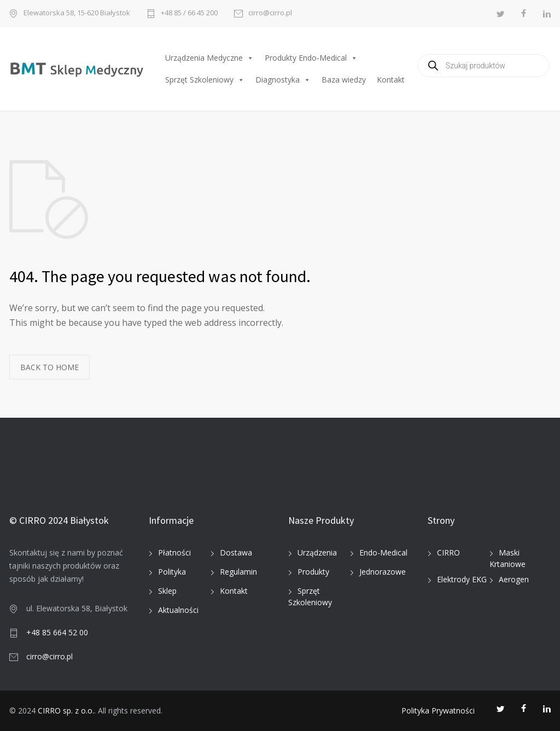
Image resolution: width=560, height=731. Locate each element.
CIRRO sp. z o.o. (66, 710)
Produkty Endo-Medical (311, 58)
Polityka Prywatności (438, 710)
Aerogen (514, 579)
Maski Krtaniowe (507, 558)
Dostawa (236, 552)
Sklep (167, 591)
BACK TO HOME (49, 367)
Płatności (174, 552)
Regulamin (238, 572)
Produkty (313, 572)
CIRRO (448, 552)
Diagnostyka (283, 80)
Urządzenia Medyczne (209, 58)
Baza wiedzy (344, 80)
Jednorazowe (383, 572)
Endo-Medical (383, 552)
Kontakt (391, 80)
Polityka (172, 572)
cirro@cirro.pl (270, 13)
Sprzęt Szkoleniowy (205, 80)
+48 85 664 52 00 (57, 632)
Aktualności (178, 610)
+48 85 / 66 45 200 (189, 13)
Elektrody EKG (462, 579)
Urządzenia (317, 552)
